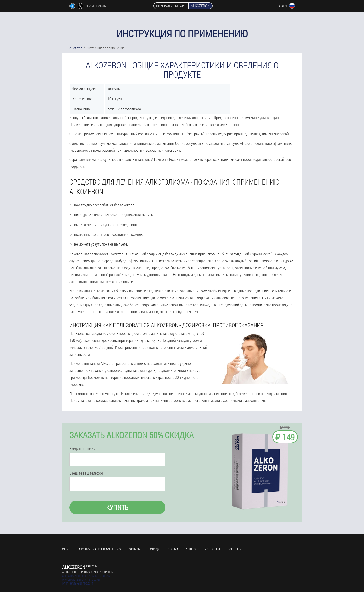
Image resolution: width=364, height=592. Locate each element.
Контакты (212, 549)
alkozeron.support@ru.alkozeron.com (88, 572)
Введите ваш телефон (86, 473)
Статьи (173, 549)
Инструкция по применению (99, 549)
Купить (117, 507)
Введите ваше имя (83, 449)
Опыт (66, 549)
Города (154, 549)
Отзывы (135, 549)
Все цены (235, 549)
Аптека (191, 549)
